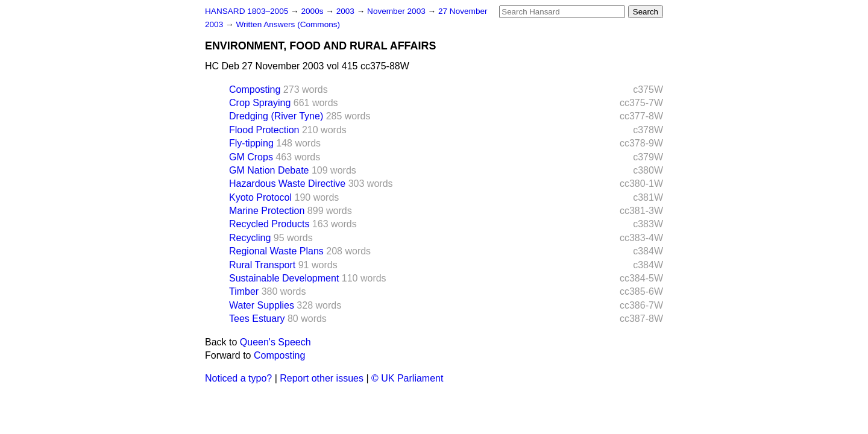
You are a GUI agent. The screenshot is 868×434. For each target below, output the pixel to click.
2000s (313, 11)
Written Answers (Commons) (288, 24)
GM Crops (251, 157)
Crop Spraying (260, 103)
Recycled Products (269, 224)
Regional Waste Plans (276, 251)
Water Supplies (262, 305)
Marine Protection (267, 211)
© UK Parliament (407, 378)
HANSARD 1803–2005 (247, 11)
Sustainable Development (284, 278)
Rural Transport (262, 265)
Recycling (250, 238)
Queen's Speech (275, 342)
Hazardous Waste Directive (287, 184)
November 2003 (398, 11)
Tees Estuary (257, 319)
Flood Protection (264, 130)
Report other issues (322, 378)
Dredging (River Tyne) (276, 116)
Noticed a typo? (238, 378)
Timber (244, 291)
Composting (255, 90)
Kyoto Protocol (260, 197)
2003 (347, 11)
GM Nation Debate (269, 170)
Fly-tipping (251, 143)
